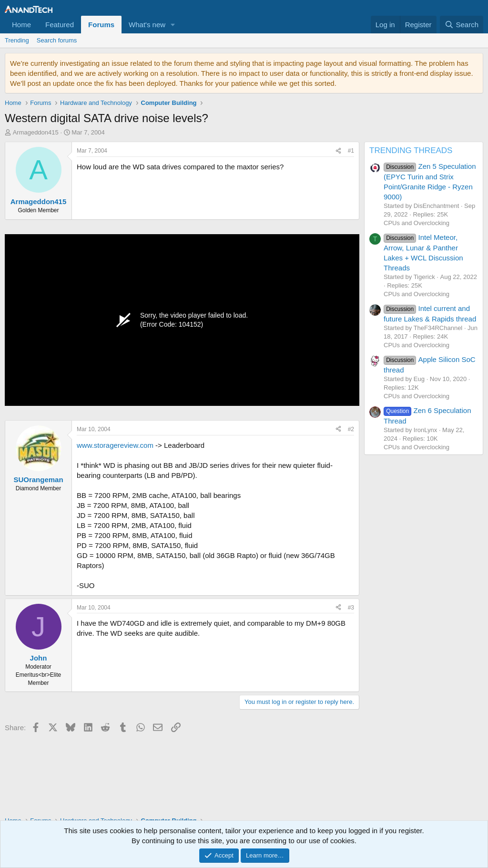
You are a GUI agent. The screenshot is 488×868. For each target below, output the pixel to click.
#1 (351, 151)
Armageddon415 (36, 132)
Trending (17, 40)
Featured (60, 25)
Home (21, 25)
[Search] (462, 25)
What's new (147, 25)
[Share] (338, 151)
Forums (101, 25)
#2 (351, 429)
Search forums (57, 40)
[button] (173, 25)
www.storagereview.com (115, 445)
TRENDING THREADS (411, 150)
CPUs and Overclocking (417, 223)
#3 (351, 608)
